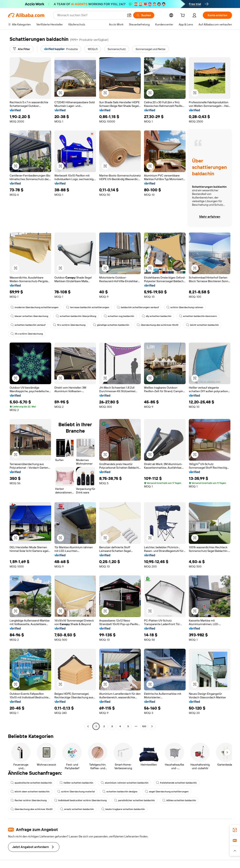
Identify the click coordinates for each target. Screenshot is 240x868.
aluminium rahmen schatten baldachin (125, 783)
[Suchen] (144, 15)
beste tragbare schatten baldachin (123, 809)
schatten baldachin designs (120, 792)
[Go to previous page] (88, 726)
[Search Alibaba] (90, 15)
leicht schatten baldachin (202, 325)
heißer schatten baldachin (76, 783)
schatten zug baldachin (119, 316)
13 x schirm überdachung (27, 334)
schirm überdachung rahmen (185, 307)
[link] (235, 830)
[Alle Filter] (21, 49)
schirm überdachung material (76, 792)
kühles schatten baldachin (179, 800)
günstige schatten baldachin (111, 325)
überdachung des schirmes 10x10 (158, 325)
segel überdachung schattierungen (167, 792)
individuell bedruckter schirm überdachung (80, 800)
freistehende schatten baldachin (176, 783)
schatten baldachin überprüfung (76, 316)
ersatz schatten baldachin (77, 809)
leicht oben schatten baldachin (30, 792)
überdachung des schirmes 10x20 (32, 809)
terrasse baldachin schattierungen (88, 307)
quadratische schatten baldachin (31, 783)
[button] (129, 15)
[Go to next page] (152, 726)
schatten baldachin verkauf (28, 325)
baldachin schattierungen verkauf (138, 307)
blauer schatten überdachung (29, 316)
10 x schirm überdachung (69, 325)
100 (144, 726)
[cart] (183, 16)
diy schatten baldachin (157, 316)
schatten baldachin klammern (198, 316)
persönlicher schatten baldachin (134, 800)
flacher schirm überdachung (29, 800)
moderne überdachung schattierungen (34, 307)
